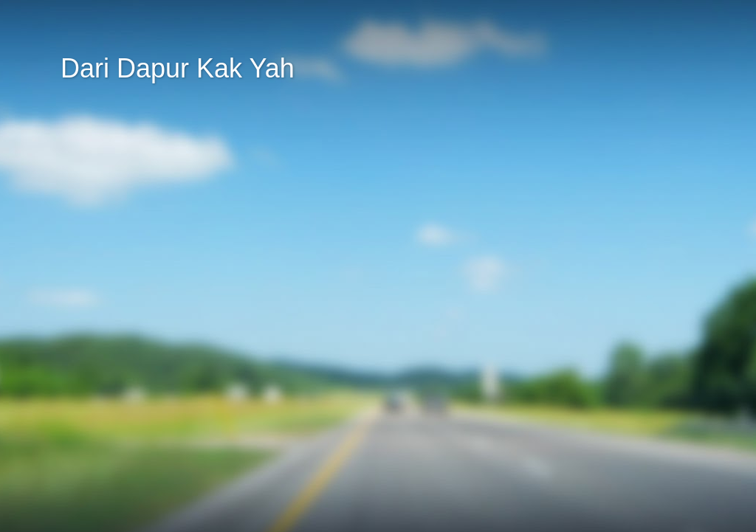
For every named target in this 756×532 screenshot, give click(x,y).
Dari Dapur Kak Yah (178, 68)
